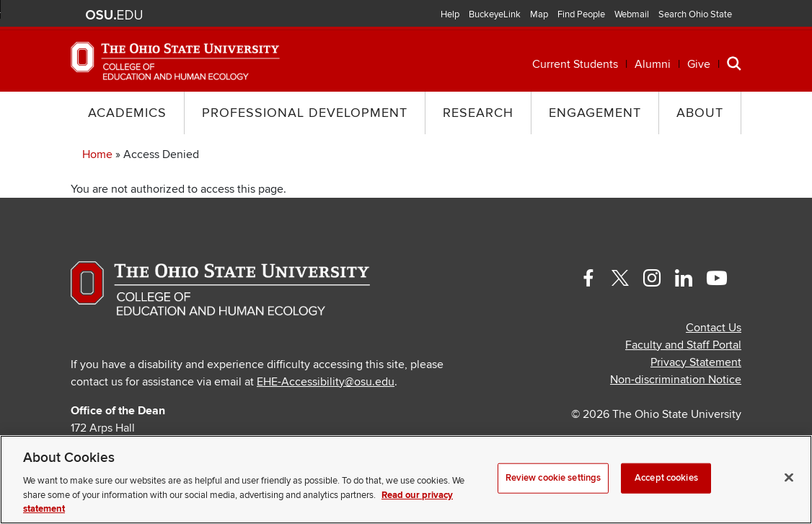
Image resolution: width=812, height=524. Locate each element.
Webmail (632, 14)
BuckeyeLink (495, 14)
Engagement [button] (595, 113)
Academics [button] (127, 113)
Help (450, 14)
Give (699, 64)
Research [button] (478, 113)
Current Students (575, 64)
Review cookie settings (553, 478)
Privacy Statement (696, 362)
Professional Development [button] (305, 113)
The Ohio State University (114, 15)
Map (539, 14)
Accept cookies (666, 478)
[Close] (789, 478)
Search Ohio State (695, 14)
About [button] (700, 113)
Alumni (653, 64)
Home (97, 154)
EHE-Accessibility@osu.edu (326, 382)
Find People (581, 14)
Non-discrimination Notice (676, 380)
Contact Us (714, 328)
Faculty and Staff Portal (683, 345)
